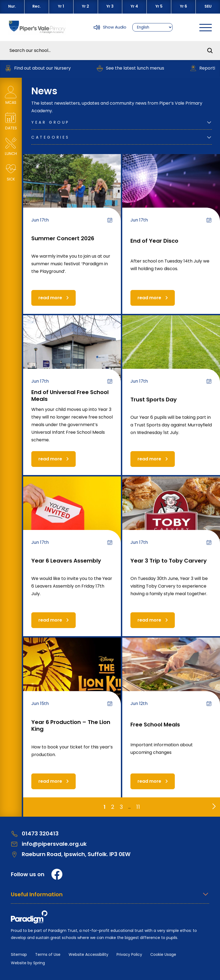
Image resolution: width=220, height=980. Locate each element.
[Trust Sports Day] (171, 354)
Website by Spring (28, 963)
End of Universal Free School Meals (70, 396)
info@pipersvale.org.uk (49, 844)
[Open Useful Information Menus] (110, 897)
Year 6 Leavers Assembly (66, 561)
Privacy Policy (129, 954)
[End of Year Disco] (171, 193)
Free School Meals (155, 725)
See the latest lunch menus (135, 68)
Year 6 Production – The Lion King (71, 725)
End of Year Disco (154, 241)
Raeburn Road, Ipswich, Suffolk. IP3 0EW (71, 854)
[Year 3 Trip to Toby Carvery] (171, 515)
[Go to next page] (213, 805)
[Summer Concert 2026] (72, 193)
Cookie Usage (163, 954)
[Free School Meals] (171, 677)
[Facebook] (57, 874)
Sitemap (19, 954)
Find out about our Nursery (42, 68)
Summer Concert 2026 (63, 238)
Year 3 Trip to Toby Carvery (169, 561)
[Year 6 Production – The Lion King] (72, 677)
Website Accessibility (88, 954)
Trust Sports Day (154, 400)
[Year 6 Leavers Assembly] (72, 515)
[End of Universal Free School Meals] (72, 354)
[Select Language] (152, 27)
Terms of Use (48, 954)
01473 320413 (35, 834)
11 (138, 807)
